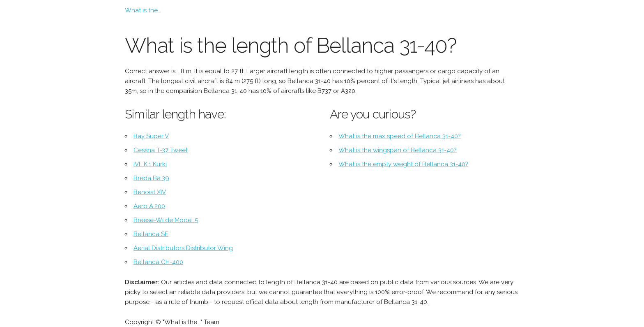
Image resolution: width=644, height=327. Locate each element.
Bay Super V (151, 136)
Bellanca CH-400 (158, 262)
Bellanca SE (151, 234)
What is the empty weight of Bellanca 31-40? (403, 164)
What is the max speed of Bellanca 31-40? (400, 136)
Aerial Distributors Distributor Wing (183, 248)
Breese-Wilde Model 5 (166, 220)
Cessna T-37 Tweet (161, 150)
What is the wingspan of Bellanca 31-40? (398, 150)
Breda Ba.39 (151, 178)
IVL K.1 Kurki (150, 164)
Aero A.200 (149, 206)
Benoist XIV (150, 192)
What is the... (143, 10)
